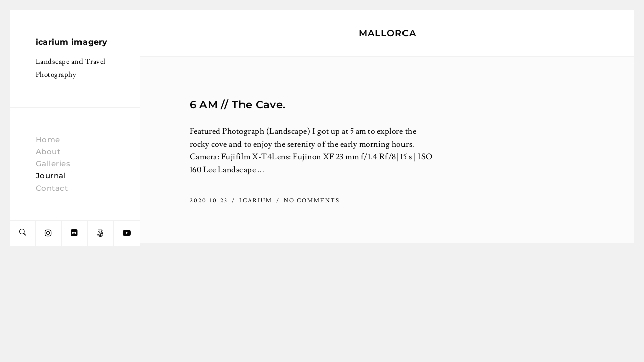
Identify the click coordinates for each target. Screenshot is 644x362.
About (48, 152)
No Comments (312, 200)
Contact (52, 188)
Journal (51, 176)
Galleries (53, 164)
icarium (257, 200)
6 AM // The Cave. (237, 104)
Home (48, 140)
